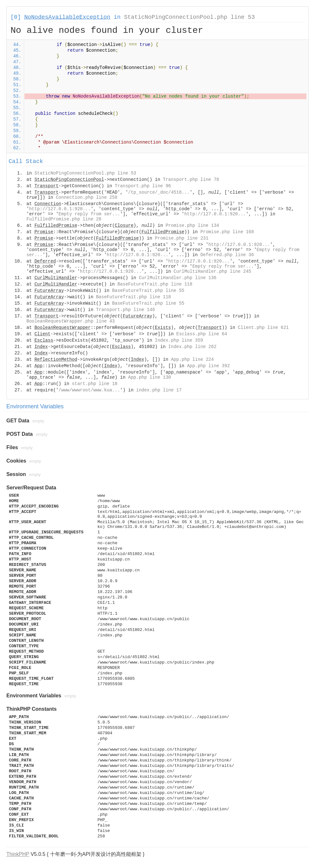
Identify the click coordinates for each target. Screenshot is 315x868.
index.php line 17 (159, 390)
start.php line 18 (95, 384)
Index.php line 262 (192, 347)
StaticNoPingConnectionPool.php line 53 (189, 17)
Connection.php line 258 (86, 197)
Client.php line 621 (263, 328)
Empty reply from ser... (89, 214)
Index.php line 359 (179, 340)
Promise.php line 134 (192, 226)
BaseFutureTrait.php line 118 (155, 284)
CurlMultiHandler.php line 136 (178, 278)
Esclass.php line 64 (202, 334)
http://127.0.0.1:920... (60, 209)
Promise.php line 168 (227, 232)
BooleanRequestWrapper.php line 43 (71, 321)
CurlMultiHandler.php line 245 (212, 271)
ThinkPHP (18, 854)
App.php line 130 (149, 377)
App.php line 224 (192, 360)
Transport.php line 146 (125, 310)
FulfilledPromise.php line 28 (64, 219)
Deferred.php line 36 (227, 255)
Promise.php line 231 (182, 238)
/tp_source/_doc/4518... (159, 192)
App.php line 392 (208, 366)
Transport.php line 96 (143, 186)
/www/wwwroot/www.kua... (89, 390)
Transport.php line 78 (191, 180)
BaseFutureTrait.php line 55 (148, 291)
